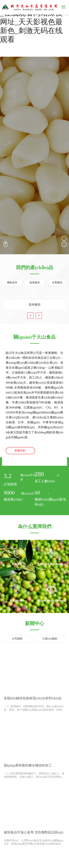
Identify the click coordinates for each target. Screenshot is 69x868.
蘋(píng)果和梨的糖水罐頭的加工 (28, 765)
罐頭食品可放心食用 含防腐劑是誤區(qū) (34, 832)
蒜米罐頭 (34, 301)
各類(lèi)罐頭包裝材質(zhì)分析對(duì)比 (33, 698)
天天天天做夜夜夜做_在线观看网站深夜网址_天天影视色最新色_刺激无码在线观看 (33, 22)
